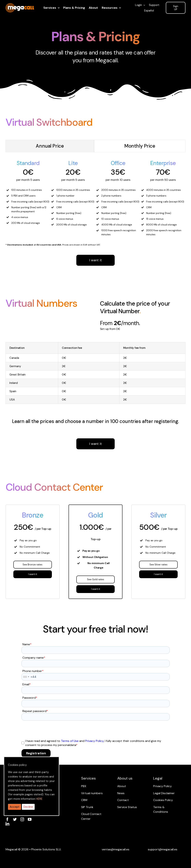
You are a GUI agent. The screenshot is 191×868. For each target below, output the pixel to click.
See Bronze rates (33, 565)
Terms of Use (70, 741)
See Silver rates (158, 565)
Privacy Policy (94, 741)
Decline (28, 807)
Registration (36, 753)
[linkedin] (7, 824)
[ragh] (20, 5)
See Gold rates (96, 579)
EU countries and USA (49, 245)
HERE (39, 799)
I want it (96, 260)
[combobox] (26, 677)
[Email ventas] (116, 849)
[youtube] (30, 819)
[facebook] (7, 819)
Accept (15, 807)
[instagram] (22, 819)
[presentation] (50, 730)
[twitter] (15, 819)
